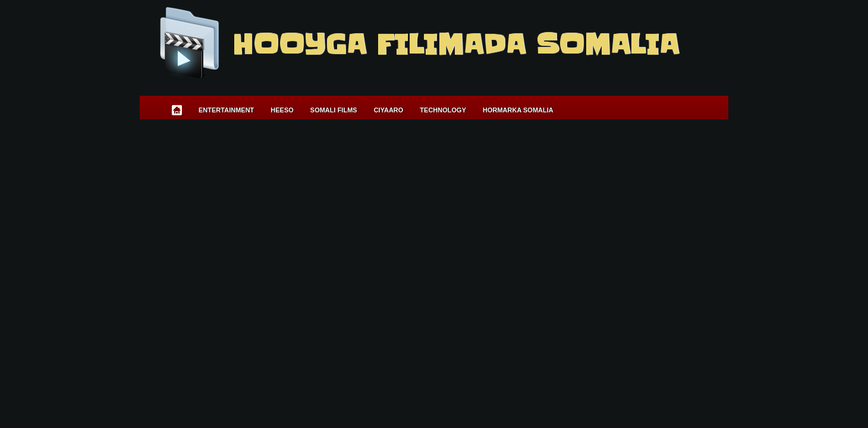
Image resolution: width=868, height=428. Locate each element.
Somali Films (334, 110)
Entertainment (226, 110)
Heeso (282, 110)
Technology (443, 110)
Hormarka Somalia (518, 110)
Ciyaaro (389, 110)
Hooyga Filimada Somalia (455, 45)
